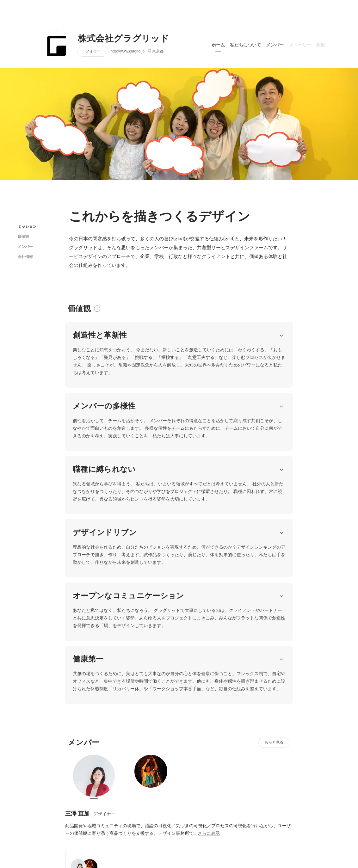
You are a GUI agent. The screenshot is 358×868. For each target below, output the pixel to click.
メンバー (275, 44)
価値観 (23, 236)
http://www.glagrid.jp (128, 51)
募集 (320, 44)
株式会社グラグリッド (123, 39)
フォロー (93, 51)
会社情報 (25, 257)
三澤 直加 (77, 554)
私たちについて (245, 44)
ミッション (27, 226)
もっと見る (274, 483)
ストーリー (300, 44)
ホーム (218, 44)
